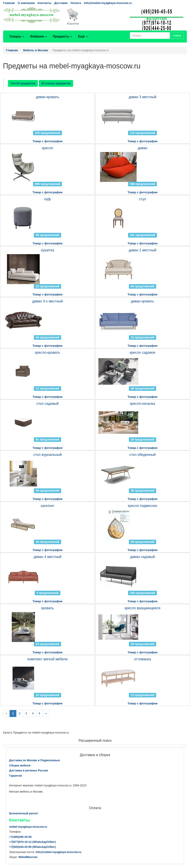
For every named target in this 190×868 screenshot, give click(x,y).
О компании (26, 3)
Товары (17, 36)
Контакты (45, 3)
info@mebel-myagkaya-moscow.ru (108, 3)
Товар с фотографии (47, 141)
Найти (177, 36)
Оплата (76, 3)
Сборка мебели (20, 765)
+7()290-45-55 (20, 837)
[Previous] (6, 713)
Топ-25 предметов (23, 83)
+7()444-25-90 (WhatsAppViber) (32, 847)
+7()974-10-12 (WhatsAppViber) (32, 842)
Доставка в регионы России (29, 770)
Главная (9, 3)
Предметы (62, 36)
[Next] (46, 713)
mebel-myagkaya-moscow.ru (28, 827)
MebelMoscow (28, 857)
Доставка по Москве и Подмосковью (35, 760)
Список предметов (56, 83)
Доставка (61, 3)
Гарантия (16, 776)
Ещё (83, 36)
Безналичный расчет (24, 813)
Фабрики (38, 36)
